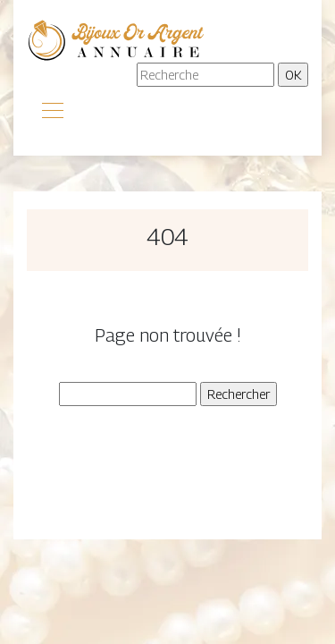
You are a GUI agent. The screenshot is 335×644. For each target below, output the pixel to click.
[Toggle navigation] (52, 113)
